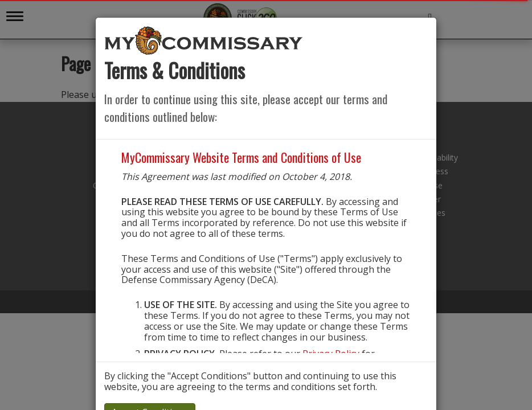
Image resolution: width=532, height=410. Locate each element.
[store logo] (204, 40)
